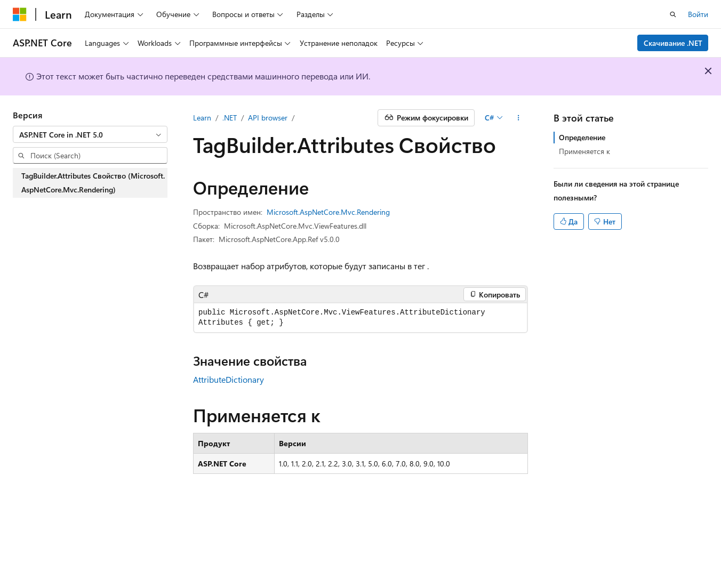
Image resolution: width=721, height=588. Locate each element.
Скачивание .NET (673, 43)
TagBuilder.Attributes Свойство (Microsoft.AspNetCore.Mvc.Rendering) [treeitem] (93, 183)
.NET (230, 118)
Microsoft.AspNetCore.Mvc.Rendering (328, 212)
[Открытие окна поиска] (673, 14)
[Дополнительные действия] (519, 118)
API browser (268, 118)
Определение (582, 137)
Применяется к (584, 151)
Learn (202, 118)
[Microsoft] (20, 14)
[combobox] (90, 134)
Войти (698, 14)
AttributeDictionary (229, 379)
